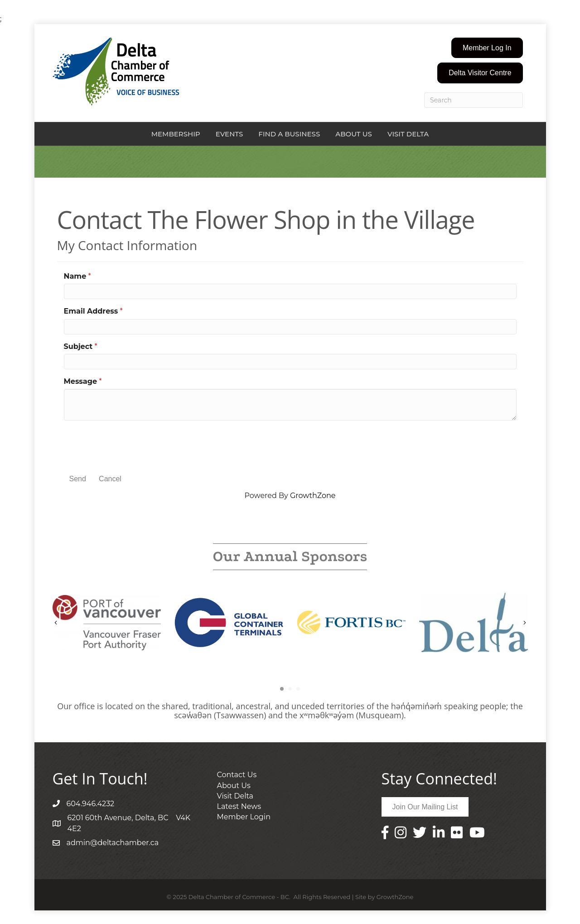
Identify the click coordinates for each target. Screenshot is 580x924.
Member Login (244, 817)
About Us (354, 134)
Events (230, 134)
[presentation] (133, 445)
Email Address (91, 311)
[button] (487, 48)
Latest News (239, 806)
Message (81, 381)
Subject (78, 346)
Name (75, 276)
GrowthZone (313, 496)
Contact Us (237, 775)
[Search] (474, 100)
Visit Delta (408, 134)
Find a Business (289, 134)
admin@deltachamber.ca (113, 843)
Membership (176, 134)
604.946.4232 (91, 804)
